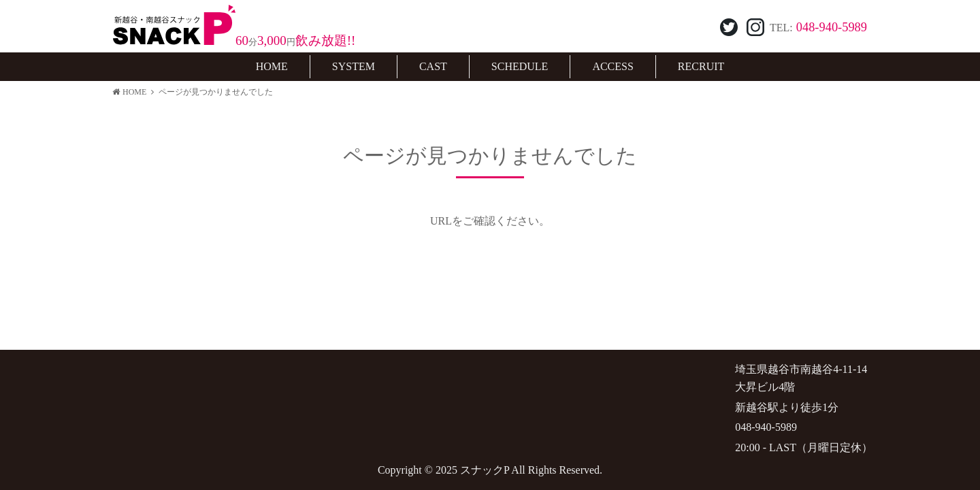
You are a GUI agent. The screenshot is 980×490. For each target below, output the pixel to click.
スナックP (485, 470)
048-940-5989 (832, 27)
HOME (129, 92)
